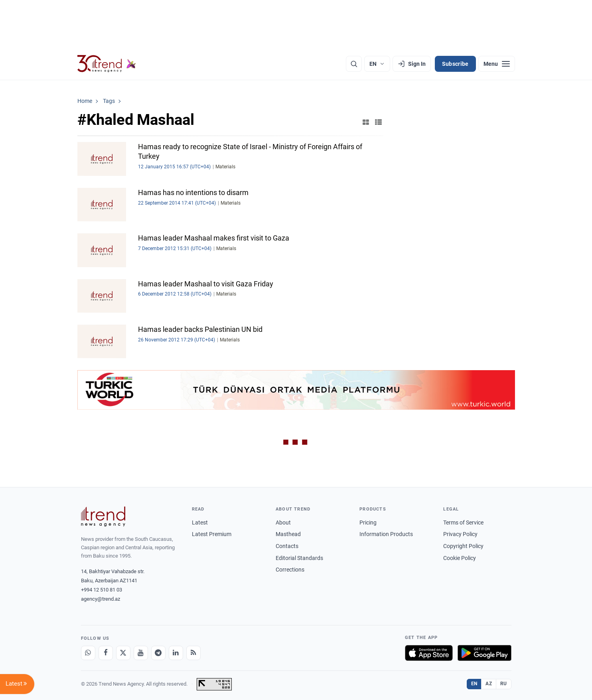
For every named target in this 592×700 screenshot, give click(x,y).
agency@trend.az (101, 599)
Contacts (287, 546)
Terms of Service (463, 523)
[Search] (354, 64)
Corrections (290, 570)
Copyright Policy (463, 546)
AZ (489, 684)
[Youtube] (141, 653)
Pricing (368, 523)
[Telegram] (158, 653)
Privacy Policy (460, 534)
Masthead (288, 534)
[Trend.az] (107, 64)
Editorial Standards (299, 558)
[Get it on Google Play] (484, 653)
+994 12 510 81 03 (102, 590)
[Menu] (497, 64)
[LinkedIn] (176, 653)
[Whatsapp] (88, 653)
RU (504, 684)
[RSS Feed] (193, 653)
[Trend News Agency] (103, 517)
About (283, 523)
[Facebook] (106, 653)
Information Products (386, 534)
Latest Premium (212, 534)
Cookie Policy (460, 558)
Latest (200, 523)
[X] (123, 653)
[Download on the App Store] (429, 653)
